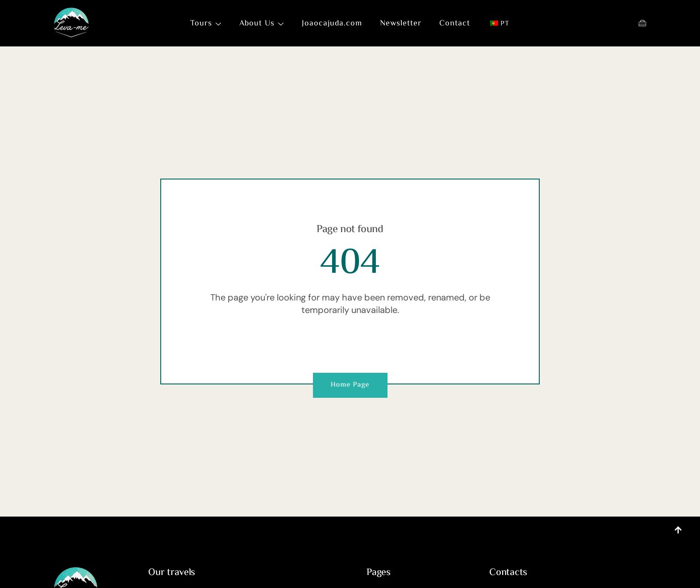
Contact (455, 24)
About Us (262, 24)
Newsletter (401, 24)
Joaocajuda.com (332, 24)
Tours (206, 24)
